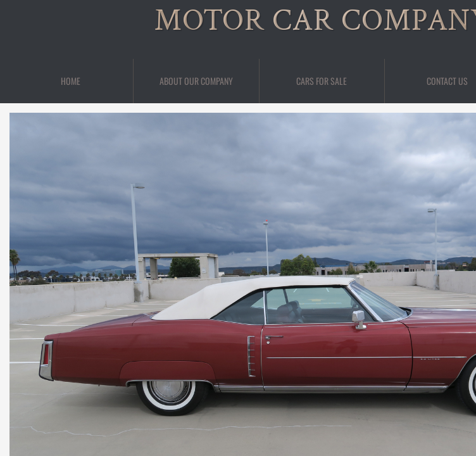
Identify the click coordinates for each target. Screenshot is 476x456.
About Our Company (196, 81)
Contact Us (447, 81)
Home (71, 81)
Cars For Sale (322, 81)
